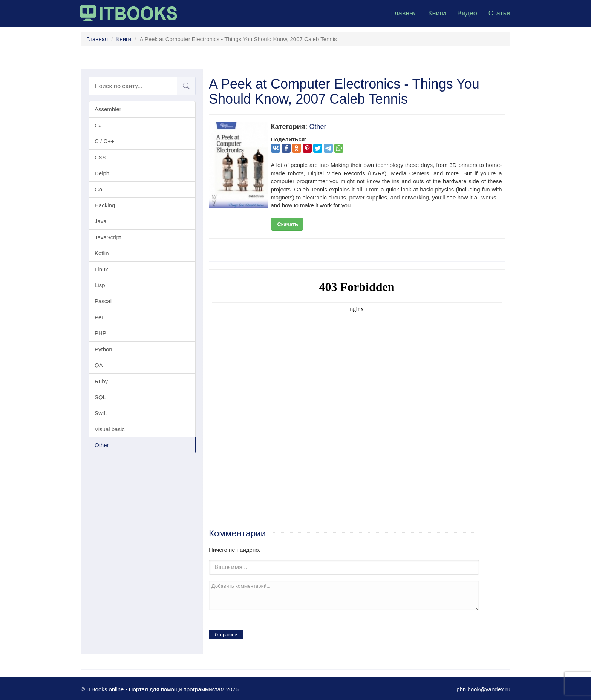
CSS (100, 157)
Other (102, 445)
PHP (100, 333)
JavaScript (108, 237)
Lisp (100, 285)
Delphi (103, 173)
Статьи (499, 13)
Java (101, 221)
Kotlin (102, 253)
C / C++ (104, 141)
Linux (101, 269)
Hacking (105, 205)
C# (98, 125)
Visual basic (110, 429)
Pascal (103, 301)
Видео (467, 13)
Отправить (226, 635)
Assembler (108, 109)
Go (98, 189)
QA (99, 365)
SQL (100, 397)
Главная (404, 13)
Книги (437, 13)
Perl (100, 317)
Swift (101, 413)
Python (103, 349)
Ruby (101, 381)
